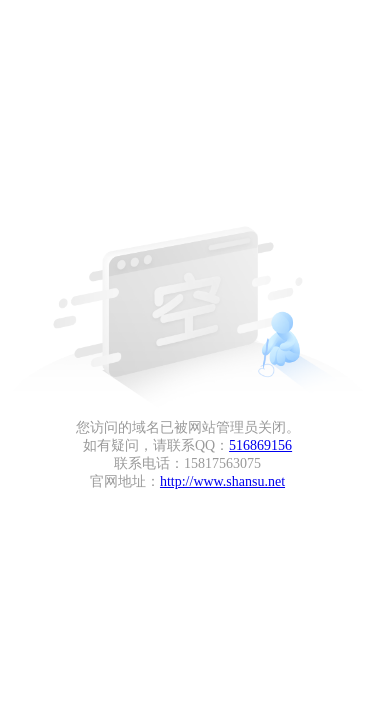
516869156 (260, 445)
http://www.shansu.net (222, 481)
